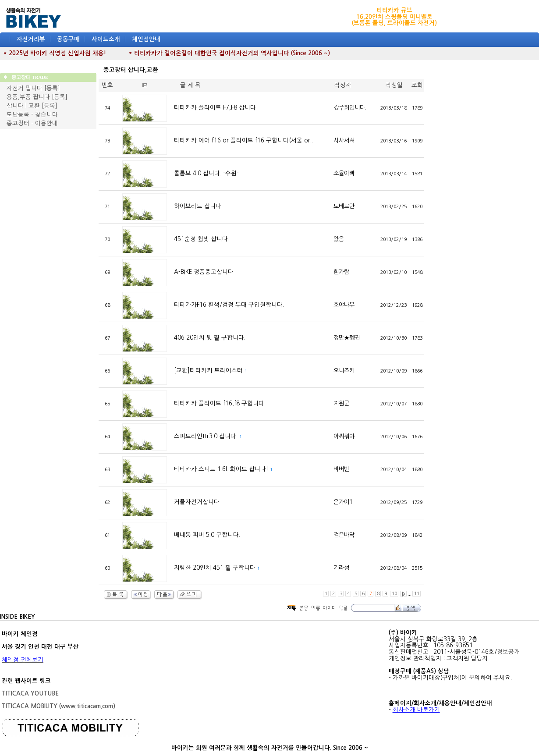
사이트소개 (106, 39)
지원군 (341, 403)
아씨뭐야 (344, 436)
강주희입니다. (350, 108)
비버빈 (341, 469)
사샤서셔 (344, 140)
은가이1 (343, 502)
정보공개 (508, 652)
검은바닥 (344, 535)
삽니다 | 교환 (23, 106)
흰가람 (341, 272)
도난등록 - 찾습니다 (32, 115)
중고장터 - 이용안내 (32, 123)
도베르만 (344, 206)
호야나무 (344, 305)
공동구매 (68, 39)
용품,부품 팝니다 (28, 97)
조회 (417, 85)
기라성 (341, 568)
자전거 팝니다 (25, 88)
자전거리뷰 (31, 39)
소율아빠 (344, 173)
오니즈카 (344, 371)
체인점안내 (146, 39)
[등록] (52, 88)
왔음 (339, 239)
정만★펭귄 (347, 338)
